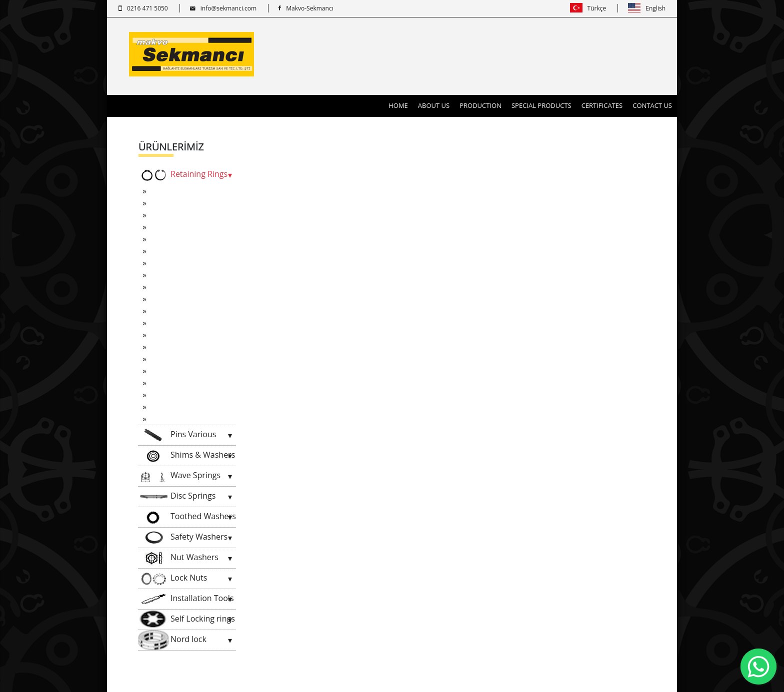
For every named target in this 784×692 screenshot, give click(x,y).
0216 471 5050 (143, 8)
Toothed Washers (187, 517)
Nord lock (172, 640)
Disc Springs (177, 497)
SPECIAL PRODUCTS (541, 105)
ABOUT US (434, 105)
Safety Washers (183, 538)
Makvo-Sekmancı (306, 8)
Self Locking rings (187, 620)
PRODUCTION (480, 105)
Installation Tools (186, 599)
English (647, 8)
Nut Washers (178, 558)
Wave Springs (179, 476)
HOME (401, 105)
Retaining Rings (183, 175)
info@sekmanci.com (223, 8)
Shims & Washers (187, 456)
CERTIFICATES (602, 105)
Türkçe (588, 8)
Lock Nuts (173, 579)
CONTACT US (652, 105)
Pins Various (177, 435)
